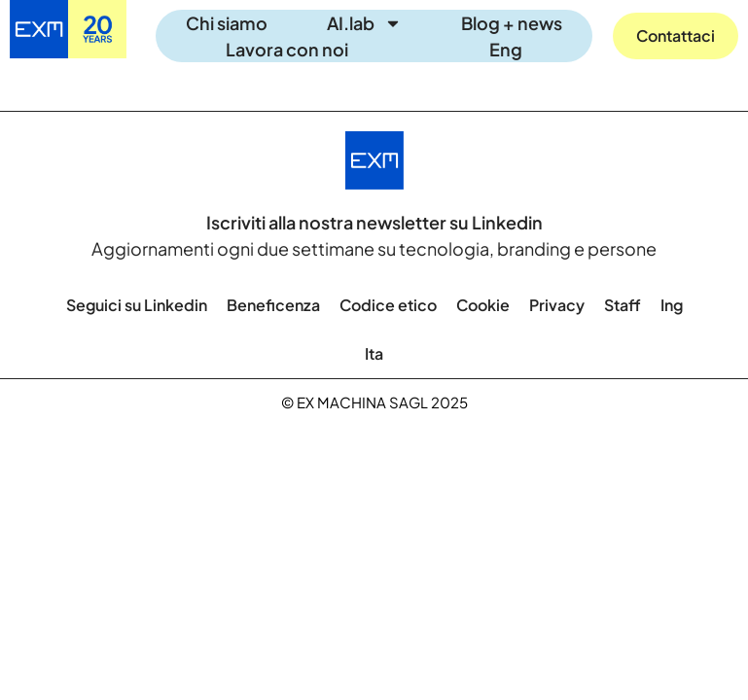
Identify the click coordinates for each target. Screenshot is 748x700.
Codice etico (388, 305)
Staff (623, 305)
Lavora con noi (287, 49)
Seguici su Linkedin (137, 305)
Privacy (557, 305)
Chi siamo (227, 23)
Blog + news (512, 23)
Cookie (483, 305)
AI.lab (364, 23)
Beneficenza (273, 305)
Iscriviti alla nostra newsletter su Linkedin (374, 222)
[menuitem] (506, 49)
